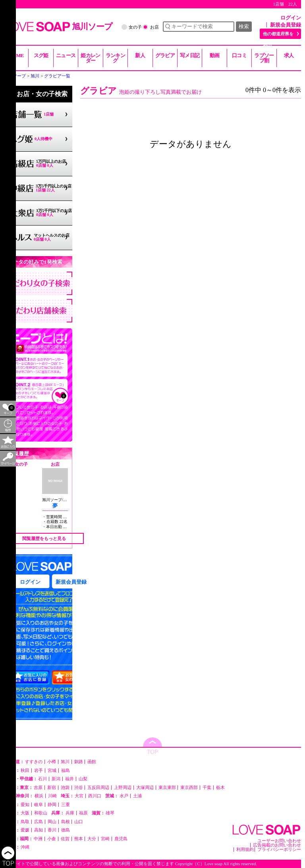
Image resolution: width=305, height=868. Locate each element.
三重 (66, 805)
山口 (79, 822)
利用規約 (245, 850)
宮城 (52, 771)
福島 (66, 771)
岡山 (52, 822)
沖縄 (25, 847)
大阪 (25, 813)
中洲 (38, 839)
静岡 (52, 805)
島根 (66, 822)
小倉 (52, 839)
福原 (83, 813)
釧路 (79, 762)
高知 (39, 830)
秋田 (25, 771)
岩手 (39, 771)
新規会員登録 (286, 25)
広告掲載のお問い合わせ (277, 845)
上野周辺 (123, 788)
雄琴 (110, 813)
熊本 (79, 839)
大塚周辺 (145, 788)
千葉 (207, 788)
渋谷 (79, 788)
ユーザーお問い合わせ (279, 841)
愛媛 (25, 830)
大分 (92, 839)
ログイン (291, 18)
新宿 (52, 788)
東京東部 (167, 788)
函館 (92, 762)
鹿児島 (121, 839)
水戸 (124, 796)
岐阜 (39, 805)
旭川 (65, 762)
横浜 (39, 796)
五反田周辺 (98, 788)
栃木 (220, 788)
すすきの (34, 762)
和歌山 (41, 813)
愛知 (25, 805)
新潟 (56, 779)
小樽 (52, 762)
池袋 (65, 788)
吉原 (38, 788)
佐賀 (65, 839)
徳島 (66, 830)
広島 (39, 822)
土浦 (137, 796)
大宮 (79, 796)
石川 (42, 779)
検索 (244, 26)
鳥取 (25, 822)
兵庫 (70, 813)
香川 (52, 830)
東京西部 (189, 788)
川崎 (52, 796)
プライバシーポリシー (279, 850)
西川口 (95, 796)
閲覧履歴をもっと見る (44, 538)
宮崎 (105, 839)
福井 (69, 779)
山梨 (83, 779)
